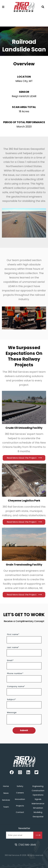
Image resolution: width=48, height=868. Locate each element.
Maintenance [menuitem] (38, 804)
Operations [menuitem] (38, 795)
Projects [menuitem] (20, 806)
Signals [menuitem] (38, 799)
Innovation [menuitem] (20, 799)
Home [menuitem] (6, 786)
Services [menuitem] (6, 800)
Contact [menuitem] (20, 812)
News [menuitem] (6, 793)
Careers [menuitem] (20, 793)
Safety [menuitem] (20, 786)
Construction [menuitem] (38, 790)
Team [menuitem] (6, 807)
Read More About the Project (22, 458)
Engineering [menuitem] (38, 786)
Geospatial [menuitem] (38, 817)
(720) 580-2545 (27, 845)
